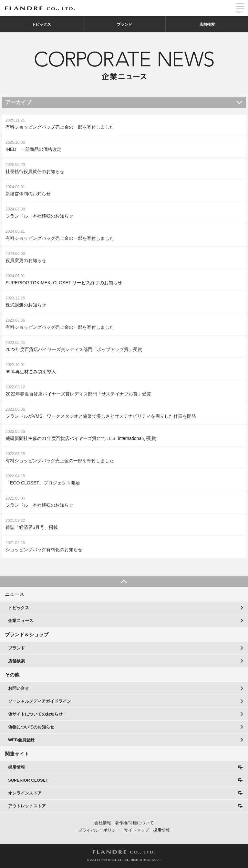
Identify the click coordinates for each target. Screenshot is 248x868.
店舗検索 (207, 24)
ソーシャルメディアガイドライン (40, 701)
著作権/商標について (134, 823)
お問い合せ (19, 688)
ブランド (124, 24)
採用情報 (16, 767)
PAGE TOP (124, 581)
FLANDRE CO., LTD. (124, 852)
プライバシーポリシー (99, 830)
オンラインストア (25, 793)
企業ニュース (21, 621)
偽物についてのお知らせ (31, 727)
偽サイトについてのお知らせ (35, 714)
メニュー (240, 8)
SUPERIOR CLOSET (28, 780)
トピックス (41, 24)
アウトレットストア (27, 806)
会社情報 (103, 823)
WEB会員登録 (21, 740)
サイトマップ (137, 830)
